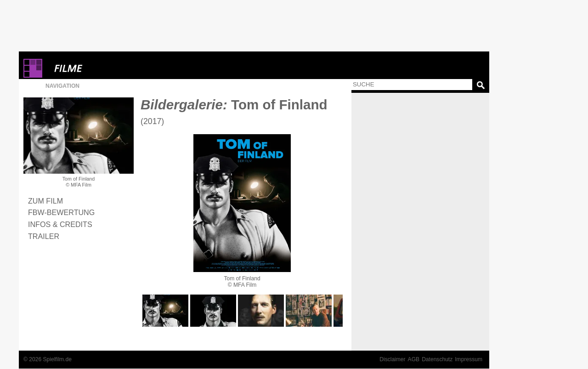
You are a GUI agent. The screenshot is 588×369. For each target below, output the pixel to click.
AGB (414, 359)
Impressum (469, 359)
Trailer (44, 236)
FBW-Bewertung (61, 212)
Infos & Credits (60, 224)
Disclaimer (392, 359)
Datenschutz (437, 359)
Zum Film (45, 201)
